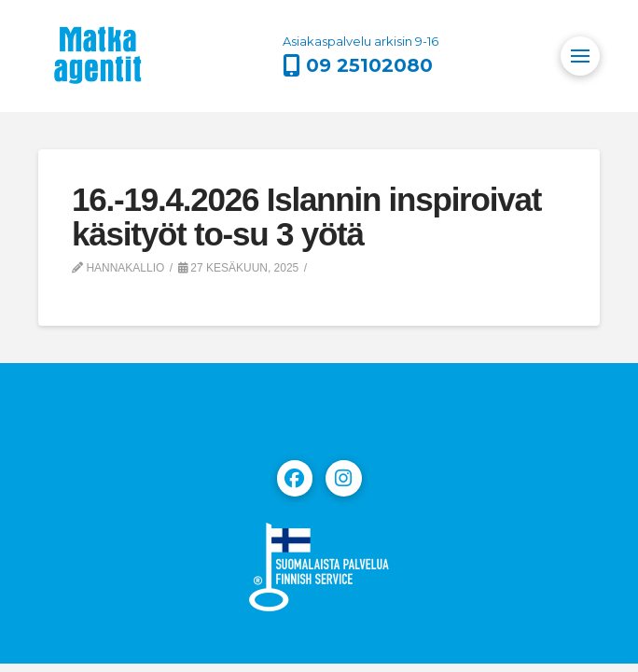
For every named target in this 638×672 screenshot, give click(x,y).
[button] (580, 56)
